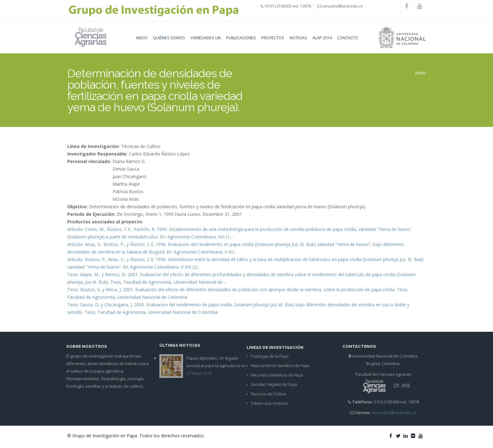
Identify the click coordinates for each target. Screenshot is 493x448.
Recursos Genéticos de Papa (277, 377)
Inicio (142, 38)
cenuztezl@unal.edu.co (342, 6)
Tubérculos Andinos (269, 405)
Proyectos (273, 38)
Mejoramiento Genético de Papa (280, 368)
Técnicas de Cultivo (268, 396)
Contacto (348, 38)
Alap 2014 (322, 38)
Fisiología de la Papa (270, 358)
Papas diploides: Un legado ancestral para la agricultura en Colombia (216, 363)
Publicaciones (241, 38)
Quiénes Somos (169, 38)
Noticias (298, 38)
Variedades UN (206, 38)
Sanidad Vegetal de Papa (274, 387)
